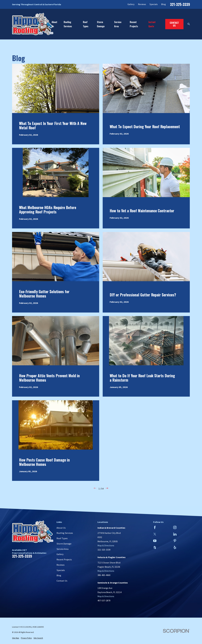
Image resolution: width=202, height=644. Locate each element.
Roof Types (62, 538)
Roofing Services (65, 533)
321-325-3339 (180, 4)
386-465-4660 (104, 575)
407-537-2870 (104, 600)
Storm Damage (64, 544)
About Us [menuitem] (54, 24)
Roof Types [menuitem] (86, 24)
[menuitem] (16, 638)
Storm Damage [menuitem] (101, 24)
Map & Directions (106, 545)
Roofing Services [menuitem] (68, 24)
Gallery (131, 4)
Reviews (142, 4)
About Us (61, 528)
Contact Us (174, 24)
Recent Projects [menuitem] (134, 24)
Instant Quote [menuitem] (152, 24)
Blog (163, 4)
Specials (154, 4)
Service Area (62, 549)
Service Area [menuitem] (118, 24)
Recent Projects (64, 559)
